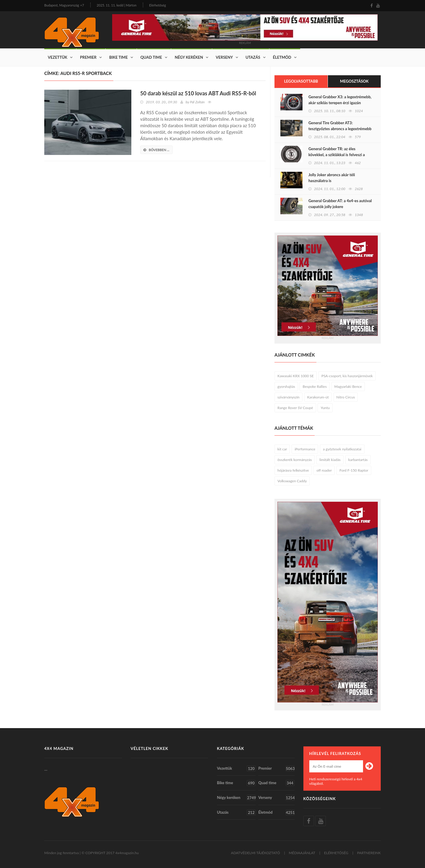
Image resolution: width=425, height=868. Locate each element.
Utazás (253, 57)
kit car (282, 449)
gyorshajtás (286, 386)
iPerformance (305, 449)
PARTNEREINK (369, 853)
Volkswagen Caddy (292, 481)
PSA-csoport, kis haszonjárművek (347, 376)
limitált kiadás (330, 460)
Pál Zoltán (197, 102)
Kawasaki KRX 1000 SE (296, 376)
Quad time (151, 57)
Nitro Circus (346, 397)
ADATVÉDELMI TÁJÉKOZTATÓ (256, 853)
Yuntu (325, 408)
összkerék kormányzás (295, 460)
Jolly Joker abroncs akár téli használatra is (332, 178)
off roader (324, 470)
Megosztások (354, 81)
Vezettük (58, 57)
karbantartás (358, 460)
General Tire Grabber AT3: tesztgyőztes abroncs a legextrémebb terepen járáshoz (340, 129)
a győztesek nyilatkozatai (342, 449)
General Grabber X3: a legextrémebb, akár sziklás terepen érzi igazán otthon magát (340, 103)
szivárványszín (288, 397)
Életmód (282, 57)
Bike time (118, 57)
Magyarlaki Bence (348, 386)
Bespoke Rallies (314, 386)
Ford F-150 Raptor (354, 470)
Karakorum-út (318, 397)
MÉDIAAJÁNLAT (302, 853)
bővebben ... (156, 150)
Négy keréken (189, 57)
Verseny (224, 57)
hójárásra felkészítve (293, 470)
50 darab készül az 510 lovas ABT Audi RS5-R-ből (198, 93)
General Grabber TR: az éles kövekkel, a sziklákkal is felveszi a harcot (337, 155)
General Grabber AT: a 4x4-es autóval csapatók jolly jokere (340, 204)
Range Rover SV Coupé (295, 408)
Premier (88, 57)
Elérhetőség (157, 5)
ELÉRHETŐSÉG (336, 853)
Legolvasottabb (301, 81)
